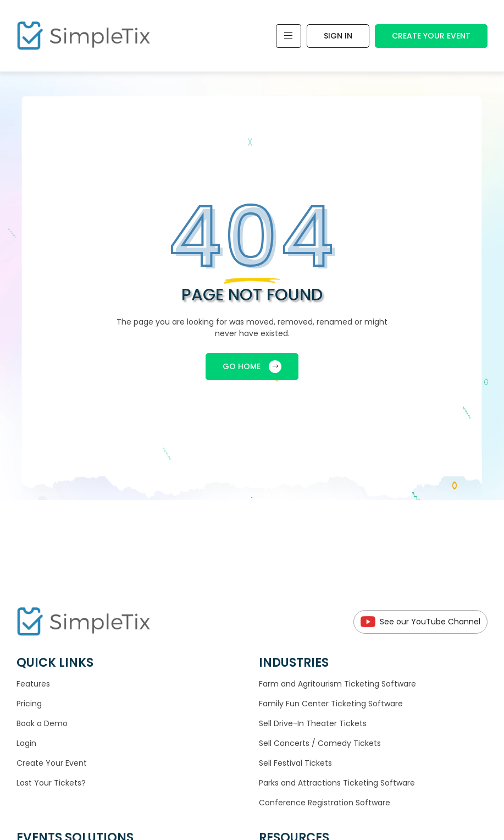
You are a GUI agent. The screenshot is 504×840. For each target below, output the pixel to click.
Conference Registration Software (325, 803)
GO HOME (252, 367)
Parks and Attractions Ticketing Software (337, 783)
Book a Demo (42, 723)
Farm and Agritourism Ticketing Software (337, 684)
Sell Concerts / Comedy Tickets (320, 743)
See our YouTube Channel (420, 622)
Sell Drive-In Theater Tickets (313, 723)
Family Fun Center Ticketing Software (331, 704)
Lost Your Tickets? (51, 783)
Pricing (29, 704)
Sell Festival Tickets (295, 763)
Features (33, 684)
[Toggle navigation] (289, 36)
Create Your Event (431, 36)
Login (26, 743)
